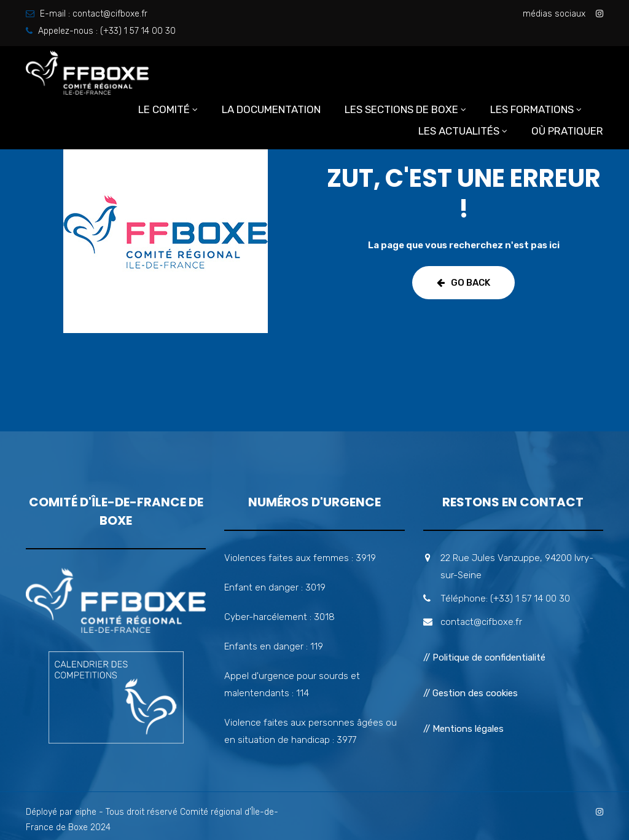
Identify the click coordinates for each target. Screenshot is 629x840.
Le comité (164, 109)
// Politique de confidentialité (484, 657)
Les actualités (459, 131)
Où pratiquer (567, 131)
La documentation (271, 109)
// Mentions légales (463, 729)
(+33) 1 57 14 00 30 (138, 31)
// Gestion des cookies (471, 693)
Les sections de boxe (401, 109)
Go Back (463, 283)
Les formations (532, 109)
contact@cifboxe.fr (110, 14)
